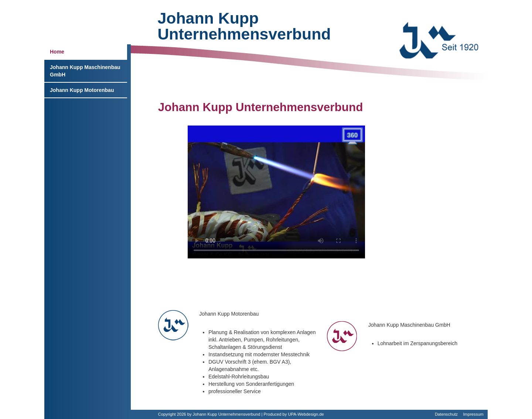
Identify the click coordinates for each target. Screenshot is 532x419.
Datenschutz (446, 414)
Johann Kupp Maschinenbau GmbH (85, 71)
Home (57, 52)
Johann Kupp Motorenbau (82, 90)
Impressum (473, 414)
